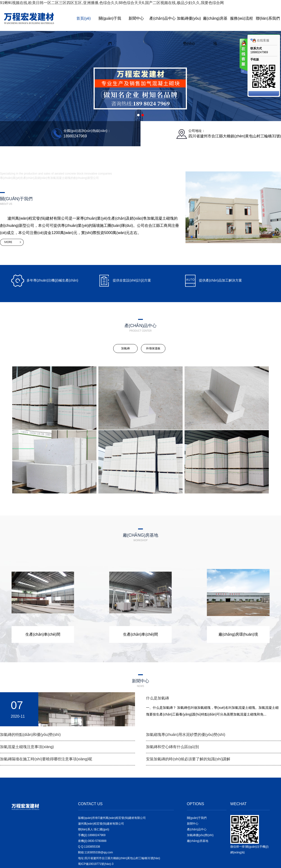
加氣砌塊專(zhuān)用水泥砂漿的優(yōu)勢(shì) (186, 735)
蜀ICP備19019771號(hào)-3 (96, 864)
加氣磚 (125, 348)
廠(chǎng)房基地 (215, 31)
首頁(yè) (84, 18)
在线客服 (260, 41)
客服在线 (243, 57)
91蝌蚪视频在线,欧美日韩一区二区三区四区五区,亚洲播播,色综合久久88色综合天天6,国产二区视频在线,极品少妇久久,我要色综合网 (112, 3)
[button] (138, 115)
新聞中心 (136, 18)
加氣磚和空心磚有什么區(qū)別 (172, 747)
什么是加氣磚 (157, 698)
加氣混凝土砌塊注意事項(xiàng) (27, 747)
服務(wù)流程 (241, 18)
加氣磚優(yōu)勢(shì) (189, 31)
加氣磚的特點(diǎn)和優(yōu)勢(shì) (30, 735)
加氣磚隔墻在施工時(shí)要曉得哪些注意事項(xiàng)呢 (46, 759)
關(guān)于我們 (110, 31)
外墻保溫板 (153, 348)
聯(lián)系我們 (268, 18)
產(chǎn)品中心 (162, 18)
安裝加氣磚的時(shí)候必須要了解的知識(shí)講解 (188, 759)
